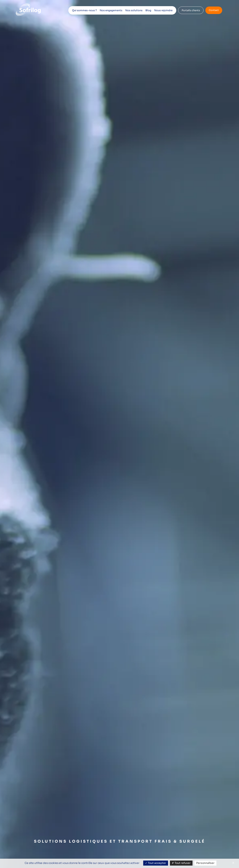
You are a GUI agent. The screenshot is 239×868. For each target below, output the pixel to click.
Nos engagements (111, 10)
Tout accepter (156, 863)
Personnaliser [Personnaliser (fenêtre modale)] (205, 863)
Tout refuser (181, 863)
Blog (148, 10)
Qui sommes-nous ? (84, 10)
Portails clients (191, 10)
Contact (214, 10)
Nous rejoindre (163, 10)
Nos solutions (134, 10)
